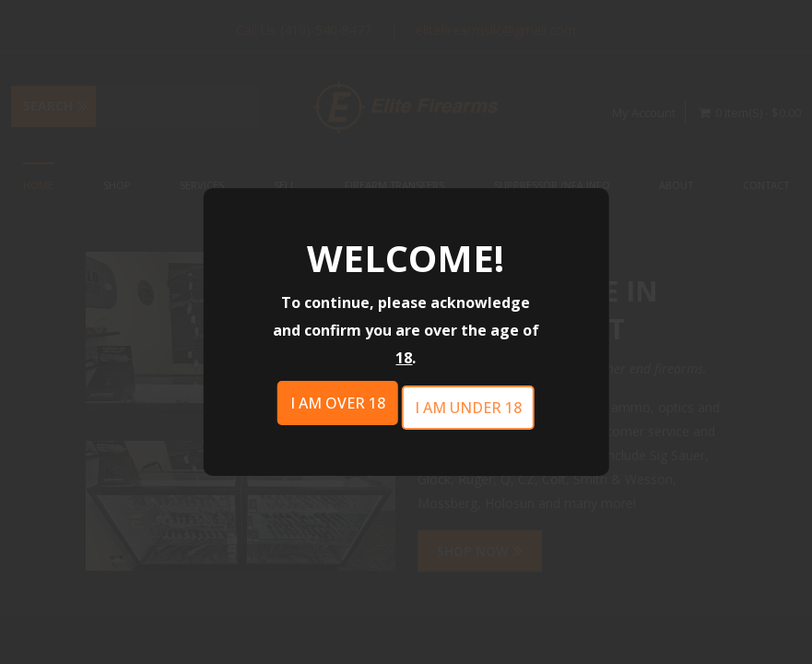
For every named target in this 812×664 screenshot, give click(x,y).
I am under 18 (468, 408)
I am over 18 (338, 403)
